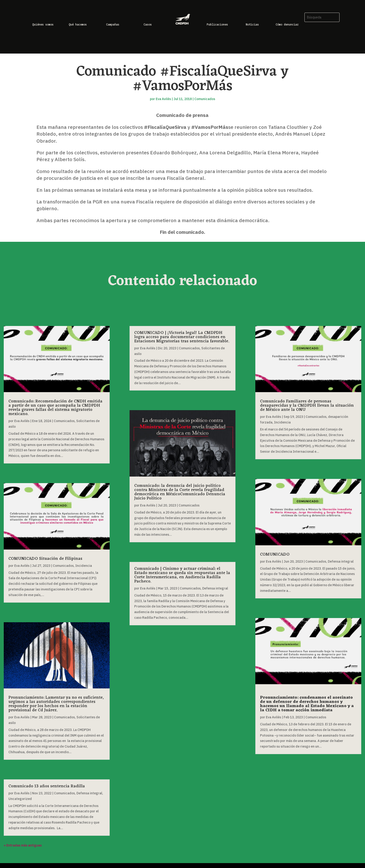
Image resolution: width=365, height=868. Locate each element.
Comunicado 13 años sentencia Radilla (47, 786)
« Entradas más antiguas (23, 845)
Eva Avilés (163, 99)
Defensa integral (89, 793)
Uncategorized (20, 799)
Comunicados (205, 99)
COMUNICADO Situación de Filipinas (45, 559)
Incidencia (84, 566)
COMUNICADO (275, 554)
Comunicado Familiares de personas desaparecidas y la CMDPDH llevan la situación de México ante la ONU (307, 405)
